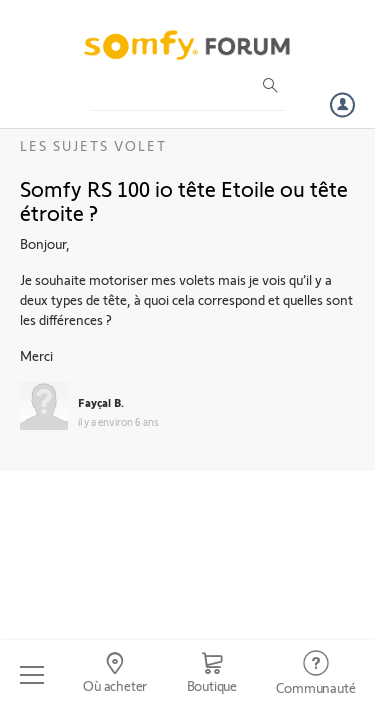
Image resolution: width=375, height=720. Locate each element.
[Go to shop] (212, 675)
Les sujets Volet (93, 145)
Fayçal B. (101, 402)
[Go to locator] (114, 675)
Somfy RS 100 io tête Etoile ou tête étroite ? (184, 200)
